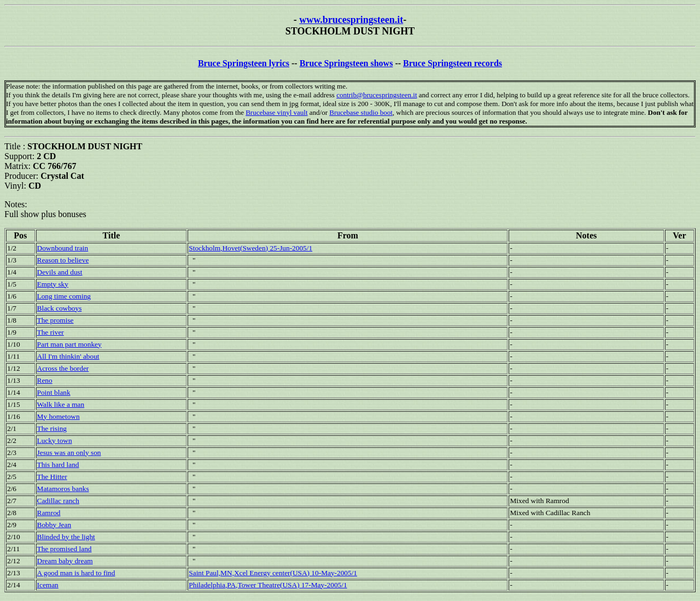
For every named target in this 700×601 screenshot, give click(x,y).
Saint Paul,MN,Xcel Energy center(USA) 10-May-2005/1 (273, 573)
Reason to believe (63, 260)
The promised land (65, 549)
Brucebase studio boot (361, 112)
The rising (52, 428)
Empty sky (53, 284)
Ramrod (49, 513)
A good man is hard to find (76, 573)
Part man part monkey (69, 344)
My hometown (59, 416)
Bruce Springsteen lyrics (244, 63)
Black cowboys (60, 308)
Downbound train (63, 248)
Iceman (48, 585)
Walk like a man (61, 404)
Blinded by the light (66, 537)
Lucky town (55, 440)
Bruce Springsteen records (453, 63)
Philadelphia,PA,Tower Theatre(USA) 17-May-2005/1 (268, 585)
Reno (45, 380)
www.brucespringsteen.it (351, 20)
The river (51, 332)
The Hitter (52, 477)
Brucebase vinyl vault (276, 112)
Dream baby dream (65, 561)
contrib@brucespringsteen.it (377, 95)
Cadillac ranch (58, 501)
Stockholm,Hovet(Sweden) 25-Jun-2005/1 (250, 248)
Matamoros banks (63, 489)
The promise (56, 320)
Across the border (63, 368)
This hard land (58, 465)
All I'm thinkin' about (68, 356)
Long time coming (64, 296)
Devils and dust (60, 272)
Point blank (54, 392)
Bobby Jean (54, 525)
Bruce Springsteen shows (346, 63)
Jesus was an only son (69, 453)
